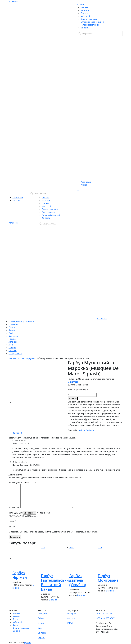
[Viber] (91, 50)
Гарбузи (12, 348)
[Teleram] (100, 88)
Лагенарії (13, 342)
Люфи (11, 345)
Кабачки (13, 351)
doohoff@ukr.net (104, 613)
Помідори (13, 324)
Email (12, 527)
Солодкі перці (15, 353)
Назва (12, 521)
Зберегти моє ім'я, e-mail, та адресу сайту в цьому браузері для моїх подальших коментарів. (54, 532)
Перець (12, 339)
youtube (71, 618)
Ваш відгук (15, 508)
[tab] (17, 433)
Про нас (84, 13)
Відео (15, 625)
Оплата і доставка (89, 19)
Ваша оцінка (15, 483)
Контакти (85, 28)
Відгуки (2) (17, 433)
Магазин (85, 10)
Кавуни (12, 330)
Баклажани (14, 336)
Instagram (72, 613)
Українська (86, 182)
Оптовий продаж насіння (93, 22)
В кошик (73, 398)
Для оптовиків (49, 212)
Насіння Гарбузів (26, 358)
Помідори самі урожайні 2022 (23, 321)
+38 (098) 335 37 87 (105, 618)
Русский (84, 185)
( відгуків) (73, 382)
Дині (11, 333)
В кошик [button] (53, 600)
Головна (85, 7)
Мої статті (85, 16)
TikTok (70, 623)
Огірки (12, 327)
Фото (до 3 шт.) (16, 513)
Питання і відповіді (90, 25)
